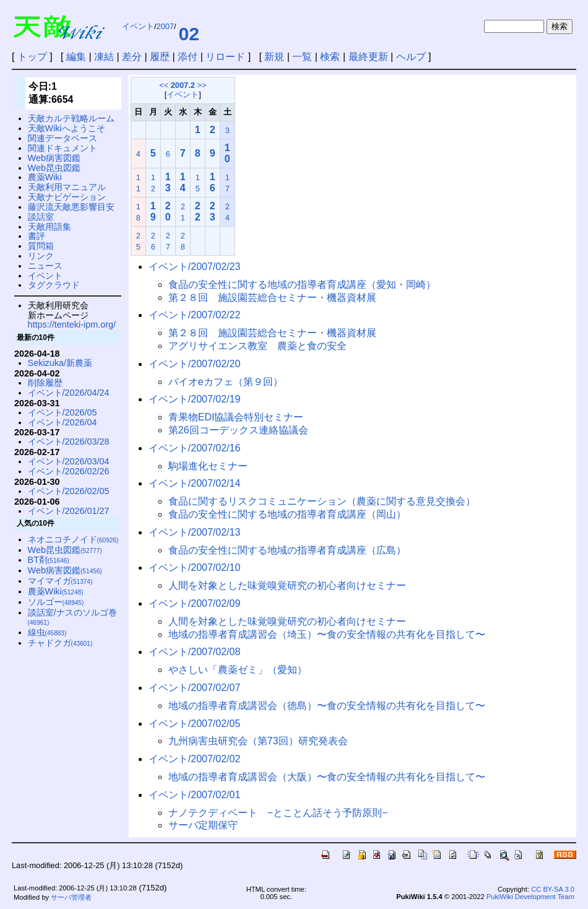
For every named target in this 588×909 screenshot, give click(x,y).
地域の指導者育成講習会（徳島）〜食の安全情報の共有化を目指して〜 (327, 706)
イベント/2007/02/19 (195, 399)
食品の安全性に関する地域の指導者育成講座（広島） (287, 550)
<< (164, 85)
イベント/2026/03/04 (69, 461)
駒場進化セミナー (208, 466)
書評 (37, 236)
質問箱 (41, 246)
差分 (132, 57)
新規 (274, 57)
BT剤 (49, 560)
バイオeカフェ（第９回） (226, 382)
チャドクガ (60, 643)
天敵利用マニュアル (67, 187)
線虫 (47, 632)
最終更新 (368, 57)
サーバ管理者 (71, 897)
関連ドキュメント (63, 148)
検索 (330, 57)
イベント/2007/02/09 (195, 603)
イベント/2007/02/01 (195, 795)
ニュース (45, 266)
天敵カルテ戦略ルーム (71, 118)
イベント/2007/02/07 (195, 688)
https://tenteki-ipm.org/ (72, 324)
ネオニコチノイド (73, 539)
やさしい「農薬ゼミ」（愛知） (238, 670)
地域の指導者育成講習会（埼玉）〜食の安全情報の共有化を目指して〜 (327, 634)
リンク (41, 256)
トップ (32, 57)
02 (189, 34)
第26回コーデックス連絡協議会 (238, 430)
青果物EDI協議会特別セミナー (236, 417)
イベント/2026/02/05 (69, 491)
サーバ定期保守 (203, 825)
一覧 (302, 57)
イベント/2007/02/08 (195, 652)
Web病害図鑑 (54, 158)
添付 (188, 57)
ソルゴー (56, 602)
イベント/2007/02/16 (195, 448)
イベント (138, 26)
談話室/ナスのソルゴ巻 (72, 617)
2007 (165, 26)
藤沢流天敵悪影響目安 (71, 207)
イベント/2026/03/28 (69, 441)
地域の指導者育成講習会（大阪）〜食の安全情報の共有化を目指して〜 (327, 777)
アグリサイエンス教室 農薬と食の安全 (257, 346)
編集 (76, 57)
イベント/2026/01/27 (69, 511)
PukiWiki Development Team (530, 897)
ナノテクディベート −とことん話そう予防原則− (278, 813)
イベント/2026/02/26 (69, 471)
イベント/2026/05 (63, 412)
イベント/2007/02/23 (195, 267)
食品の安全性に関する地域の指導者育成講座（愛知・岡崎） (302, 285)
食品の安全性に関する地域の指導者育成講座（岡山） (287, 514)
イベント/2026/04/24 (69, 393)
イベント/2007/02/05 (195, 724)
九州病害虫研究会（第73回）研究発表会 (258, 741)
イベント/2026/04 (63, 422)
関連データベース (63, 138)
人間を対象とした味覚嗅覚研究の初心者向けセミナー (287, 585)
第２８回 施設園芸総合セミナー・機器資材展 (272, 298)
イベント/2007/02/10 (195, 568)
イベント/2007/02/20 (195, 364)
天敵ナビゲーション (67, 197)
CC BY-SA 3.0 (553, 889)
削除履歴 (45, 383)
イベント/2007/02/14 (195, 483)
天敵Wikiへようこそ (67, 128)
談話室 (41, 217)
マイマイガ (60, 581)
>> (201, 85)
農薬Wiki (45, 177)
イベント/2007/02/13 (195, 532)
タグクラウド (54, 285)
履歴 (160, 57)
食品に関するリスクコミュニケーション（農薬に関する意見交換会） (322, 501)
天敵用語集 (50, 227)
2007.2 (183, 85)
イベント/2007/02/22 (195, 315)
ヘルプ (411, 57)
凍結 (104, 57)
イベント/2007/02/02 (195, 759)
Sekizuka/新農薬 (60, 363)
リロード (225, 57)
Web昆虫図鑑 (54, 168)
